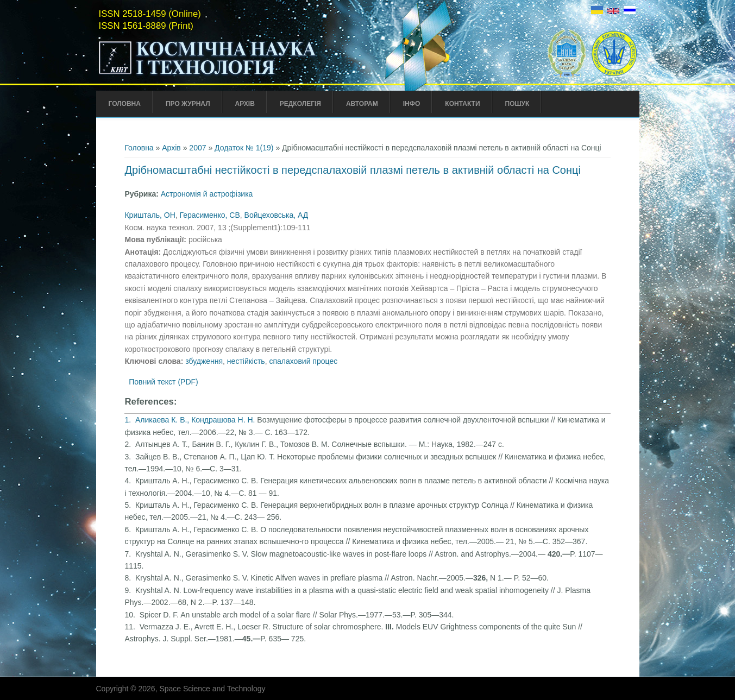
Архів (245, 104)
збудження (204, 361)
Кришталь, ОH (150, 215)
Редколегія (300, 104)
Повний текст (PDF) (164, 382)
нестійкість (246, 361)
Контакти (462, 104)
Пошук (517, 104)
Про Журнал (188, 104)
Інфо (412, 104)
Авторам (362, 104)
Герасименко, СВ (210, 215)
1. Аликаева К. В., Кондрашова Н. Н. (191, 420)
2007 (197, 148)
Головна (125, 104)
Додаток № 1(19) (244, 148)
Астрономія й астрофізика (207, 194)
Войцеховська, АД (277, 215)
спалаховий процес (303, 361)
